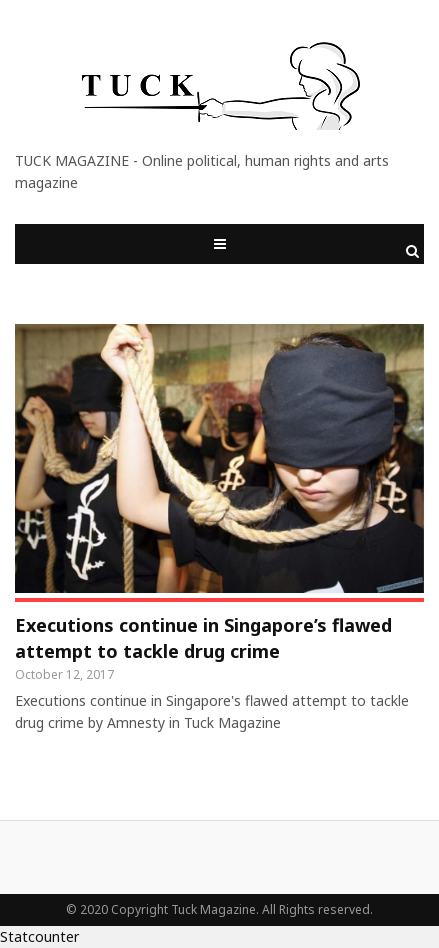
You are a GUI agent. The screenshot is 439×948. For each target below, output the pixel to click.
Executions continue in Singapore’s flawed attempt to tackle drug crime (203, 638)
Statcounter (39, 936)
